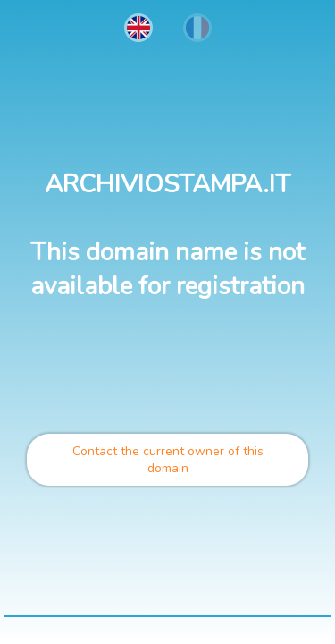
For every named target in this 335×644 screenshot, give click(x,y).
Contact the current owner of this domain (168, 460)
